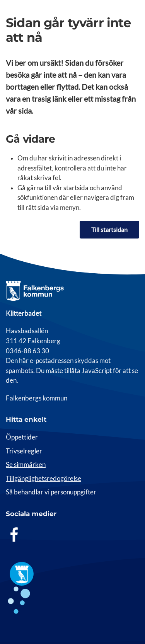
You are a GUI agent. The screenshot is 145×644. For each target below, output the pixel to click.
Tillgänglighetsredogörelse (43, 479)
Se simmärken (26, 465)
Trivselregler (24, 451)
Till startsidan (109, 229)
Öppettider (22, 437)
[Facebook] (14, 535)
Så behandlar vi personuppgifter (51, 492)
